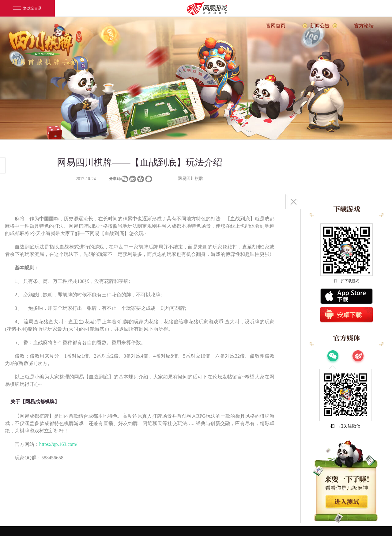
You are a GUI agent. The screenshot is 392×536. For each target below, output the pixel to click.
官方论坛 (364, 26)
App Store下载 (347, 296)
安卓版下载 (347, 315)
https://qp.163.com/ (58, 444)
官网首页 (276, 26)
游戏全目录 (27, 8)
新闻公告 (320, 26)
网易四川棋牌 (190, 179)
